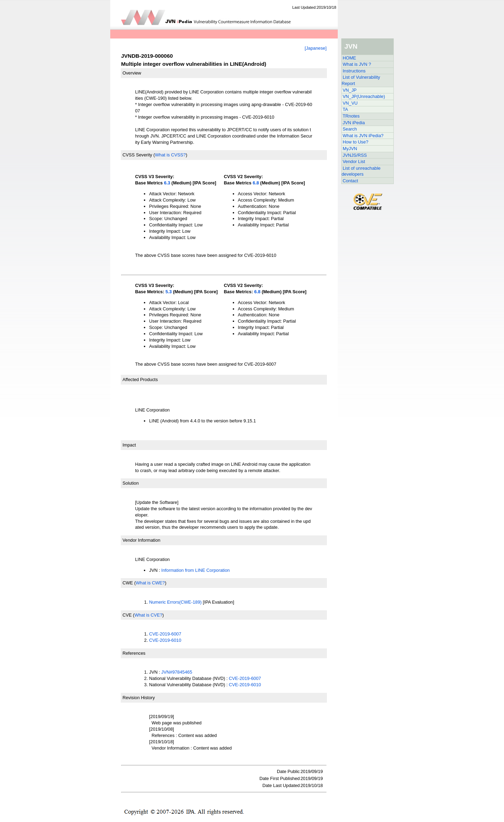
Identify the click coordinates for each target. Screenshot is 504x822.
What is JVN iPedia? (363, 136)
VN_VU (350, 103)
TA (345, 109)
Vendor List (354, 161)
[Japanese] (316, 48)
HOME (349, 58)
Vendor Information (141, 540)
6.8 (256, 183)
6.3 (167, 183)
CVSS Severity (137, 155)
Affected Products (140, 380)
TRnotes (351, 116)
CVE (127, 615)
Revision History (139, 698)
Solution (131, 483)
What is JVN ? (357, 64)
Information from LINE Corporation (196, 570)
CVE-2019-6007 (165, 634)
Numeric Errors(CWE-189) (175, 602)
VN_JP (350, 90)
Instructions (354, 71)
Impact (129, 445)
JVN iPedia (354, 123)
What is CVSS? (170, 155)
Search (350, 129)
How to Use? (355, 142)
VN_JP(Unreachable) (364, 96)
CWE (128, 583)
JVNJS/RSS (355, 155)
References (134, 653)
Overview (132, 73)
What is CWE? (150, 583)
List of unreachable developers (361, 171)
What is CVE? (148, 615)
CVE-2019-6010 (165, 640)
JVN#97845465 (177, 672)
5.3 (169, 292)
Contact (350, 181)
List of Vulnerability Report (361, 80)
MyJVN (350, 149)
